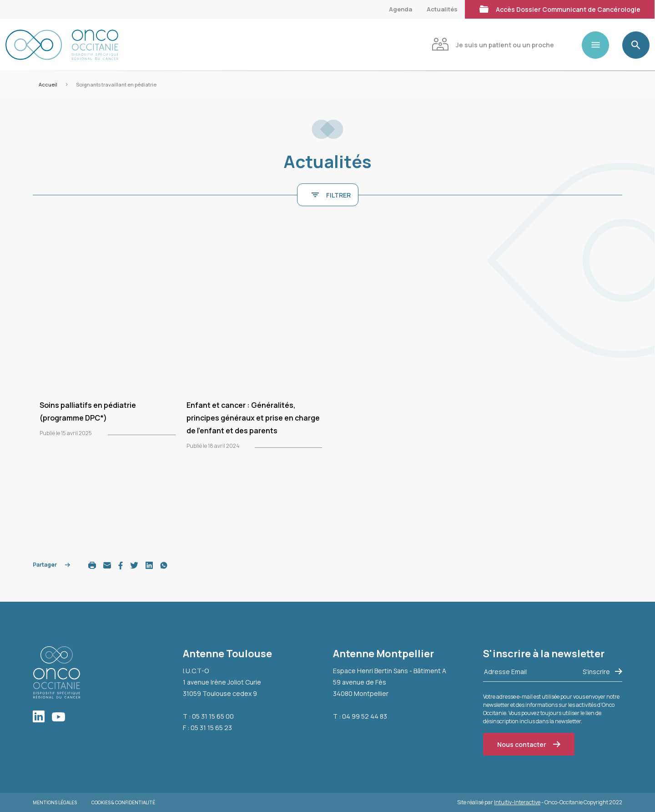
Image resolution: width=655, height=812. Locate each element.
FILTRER (331, 195)
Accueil (48, 84)
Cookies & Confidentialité (123, 802)
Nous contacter (529, 744)
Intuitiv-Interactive (517, 802)
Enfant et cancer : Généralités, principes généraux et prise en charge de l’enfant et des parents (253, 418)
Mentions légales (55, 802)
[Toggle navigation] (599, 45)
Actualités (442, 9)
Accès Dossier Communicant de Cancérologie (560, 8)
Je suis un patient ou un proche (493, 44)
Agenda (401, 9)
